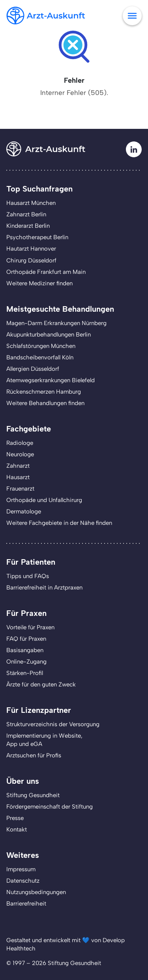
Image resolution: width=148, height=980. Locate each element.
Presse (15, 818)
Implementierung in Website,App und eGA (44, 740)
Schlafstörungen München (41, 346)
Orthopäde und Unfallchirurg (44, 500)
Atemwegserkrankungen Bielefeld (51, 380)
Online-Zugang (26, 662)
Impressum (21, 869)
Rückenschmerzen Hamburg (44, 392)
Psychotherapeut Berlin (37, 237)
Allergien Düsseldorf (33, 369)
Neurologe (20, 454)
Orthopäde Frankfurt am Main (46, 272)
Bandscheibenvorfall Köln (40, 357)
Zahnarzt (18, 466)
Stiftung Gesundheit (33, 795)
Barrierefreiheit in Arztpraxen (44, 588)
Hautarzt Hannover (31, 249)
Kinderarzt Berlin (28, 226)
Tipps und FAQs (28, 576)
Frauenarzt (20, 489)
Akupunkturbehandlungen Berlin (49, 335)
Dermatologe (24, 511)
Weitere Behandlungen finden (45, 403)
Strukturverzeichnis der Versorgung (53, 724)
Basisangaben (25, 650)
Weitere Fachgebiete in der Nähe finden (59, 523)
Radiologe (20, 443)
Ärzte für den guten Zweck (41, 684)
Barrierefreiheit (26, 904)
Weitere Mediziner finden (39, 283)
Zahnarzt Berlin (26, 214)
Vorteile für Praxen (30, 627)
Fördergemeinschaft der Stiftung (50, 807)
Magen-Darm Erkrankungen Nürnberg (56, 323)
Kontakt (17, 829)
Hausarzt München (31, 203)
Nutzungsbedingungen (36, 892)
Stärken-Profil (25, 673)
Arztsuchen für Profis (34, 755)
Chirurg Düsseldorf (31, 260)
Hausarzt (18, 477)
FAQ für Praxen (26, 639)
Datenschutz (23, 881)
